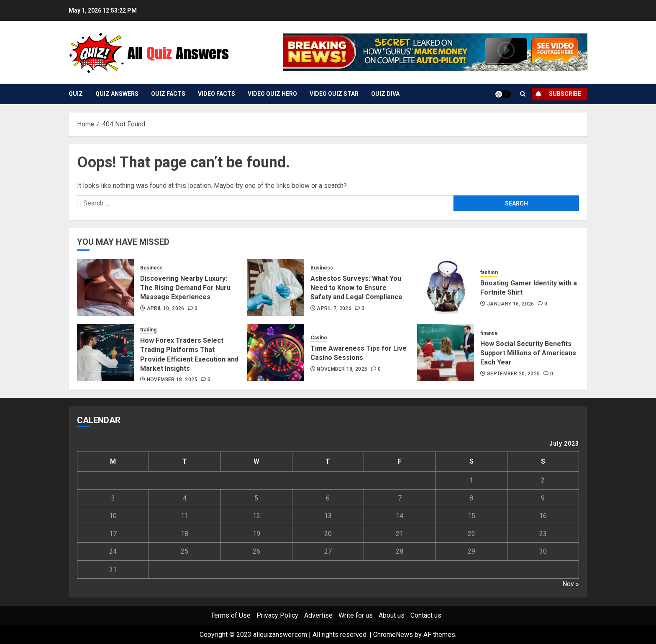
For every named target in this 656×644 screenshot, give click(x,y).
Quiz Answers (117, 94)
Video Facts (217, 94)
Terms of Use (231, 615)
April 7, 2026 (334, 308)
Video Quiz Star (334, 94)
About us (392, 615)
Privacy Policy (277, 615)
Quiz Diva (385, 94)
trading (148, 330)
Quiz (76, 94)
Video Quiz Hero (272, 94)
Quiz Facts (168, 94)
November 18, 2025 (172, 380)
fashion (489, 272)
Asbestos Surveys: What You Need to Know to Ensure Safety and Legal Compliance (356, 288)
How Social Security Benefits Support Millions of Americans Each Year (528, 353)
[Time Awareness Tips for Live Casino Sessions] (276, 353)
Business (151, 268)
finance (489, 333)
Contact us (426, 615)
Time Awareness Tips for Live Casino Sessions (359, 353)
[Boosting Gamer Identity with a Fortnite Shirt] (446, 287)
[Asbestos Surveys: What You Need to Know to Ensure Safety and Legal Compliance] (276, 287)
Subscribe (557, 94)
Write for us (356, 615)
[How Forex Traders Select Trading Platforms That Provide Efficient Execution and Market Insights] (105, 353)
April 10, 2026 (166, 308)
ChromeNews (393, 635)
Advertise (318, 615)
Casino (319, 338)
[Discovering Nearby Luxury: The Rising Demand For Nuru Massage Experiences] (105, 287)
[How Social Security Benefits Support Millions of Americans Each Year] (446, 353)
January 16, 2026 (511, 304)
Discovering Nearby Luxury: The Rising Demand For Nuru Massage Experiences (185, 288)
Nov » (571, 584)
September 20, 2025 (513, 374)
